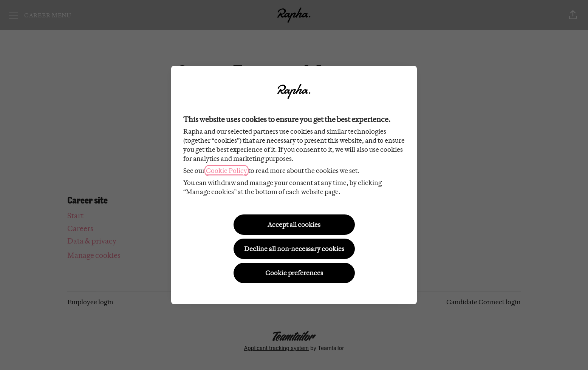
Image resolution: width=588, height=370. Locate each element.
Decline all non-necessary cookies (294, 249)
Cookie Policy (227, 171)
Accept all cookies (294, 225)
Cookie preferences (294, 273)
